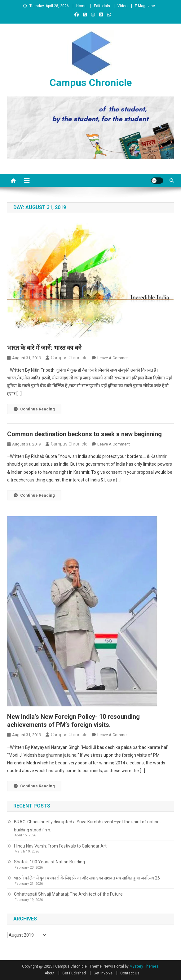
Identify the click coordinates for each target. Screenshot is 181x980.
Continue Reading (34, 409)
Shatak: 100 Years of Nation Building (49, 862)
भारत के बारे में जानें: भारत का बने (44, 348)
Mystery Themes (144, 966)
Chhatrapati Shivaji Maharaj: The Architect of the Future (68, 894)
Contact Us (130, 973)
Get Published (74, 973)
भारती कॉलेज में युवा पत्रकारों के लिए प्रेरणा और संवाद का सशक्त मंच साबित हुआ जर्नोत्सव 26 (87, 878)
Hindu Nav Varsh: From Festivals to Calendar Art (60, 846)
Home (81, 6)
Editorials (102, 6)
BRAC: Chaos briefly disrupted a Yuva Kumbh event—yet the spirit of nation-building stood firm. (88, 826)
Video (122, 6)
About (50, 973)
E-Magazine (145, 6)
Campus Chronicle (91, 83)
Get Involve (103, 973)
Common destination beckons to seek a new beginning (84, 434)
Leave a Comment (114, 358)
